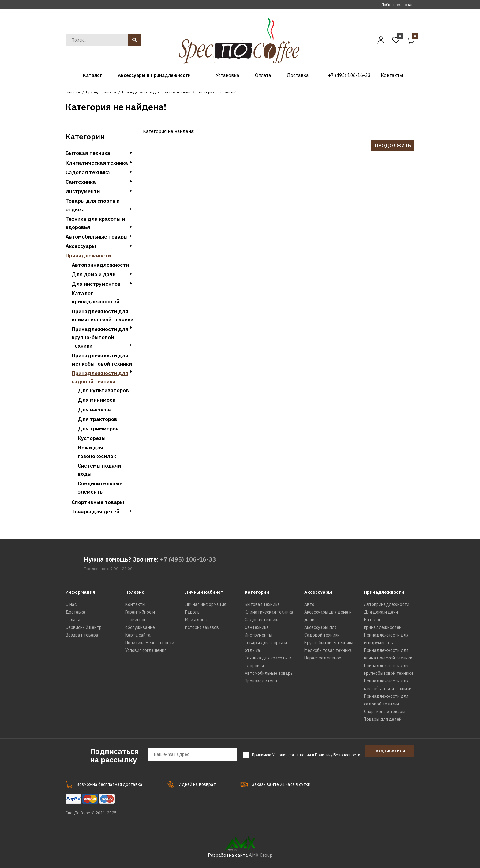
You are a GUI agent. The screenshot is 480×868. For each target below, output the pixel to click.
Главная (73, 92)
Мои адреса (197, 620)
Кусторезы (92, 438)
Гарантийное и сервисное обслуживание (140, 620)
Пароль (192, 612)
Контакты (135, 604)
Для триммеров (98, 429)
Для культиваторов (103, 390)
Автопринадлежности (100, 265)
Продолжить (393, 145)
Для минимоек (97, 400)
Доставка (75, 612)
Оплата (73, 620)
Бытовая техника (88, 153)
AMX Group (261, 855)
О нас (71, 604)
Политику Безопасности (338, 755)
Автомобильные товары (97, 237)
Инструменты (83, 191)
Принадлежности (101, 92)
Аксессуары (81, 246)
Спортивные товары (98, 502)
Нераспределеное (323, 658)
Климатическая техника (97, 163)
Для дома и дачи (94, 274)
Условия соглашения (146, 650)
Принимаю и (306, 755)
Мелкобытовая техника (328, 650)
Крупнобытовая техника (329, 643)
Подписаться (390, 751)
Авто (309, 604)
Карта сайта (138, 635)
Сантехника (81, 182)
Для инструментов (96, 284)
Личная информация (206, 604)
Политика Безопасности (150, 643)
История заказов (202, 627)
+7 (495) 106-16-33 (188, 559)
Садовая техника (88, 172)
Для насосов (94, 410)
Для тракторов (97, 419)
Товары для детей (96, 512)
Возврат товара (82, 635)
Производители (261, 681)
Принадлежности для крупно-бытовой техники (100, 337)
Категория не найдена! (216, 92)
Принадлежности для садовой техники (156, 92)
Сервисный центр (84, 627)
